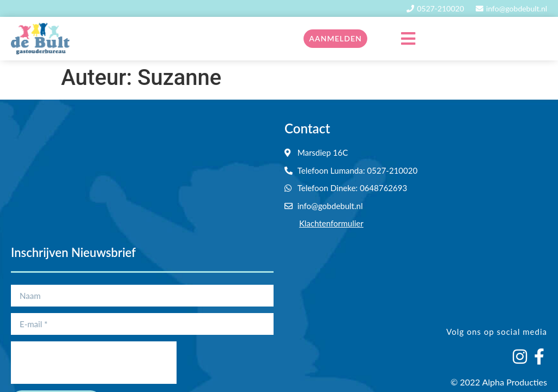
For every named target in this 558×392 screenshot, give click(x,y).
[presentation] (94, 363)
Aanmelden (335, 38)
